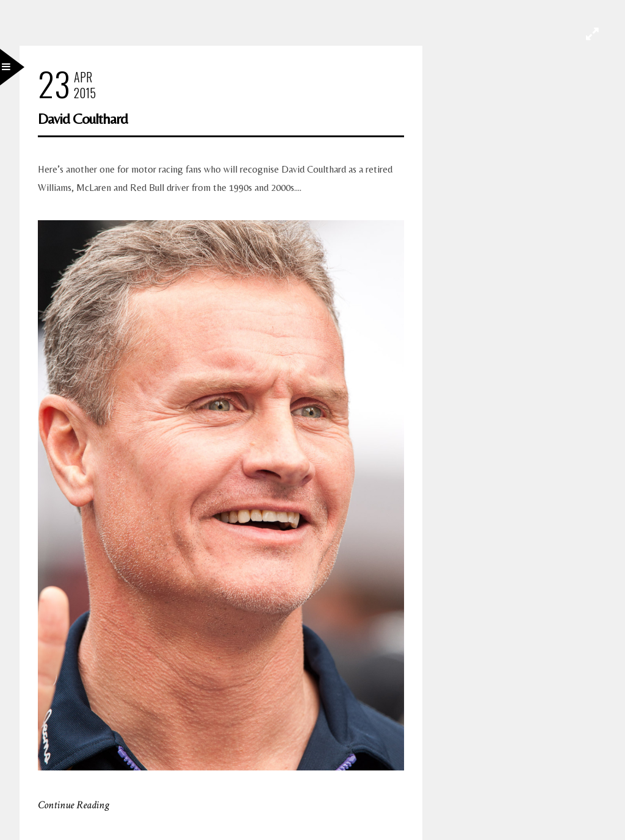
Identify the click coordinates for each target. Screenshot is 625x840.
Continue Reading (74, 805)
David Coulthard (83, 119)
